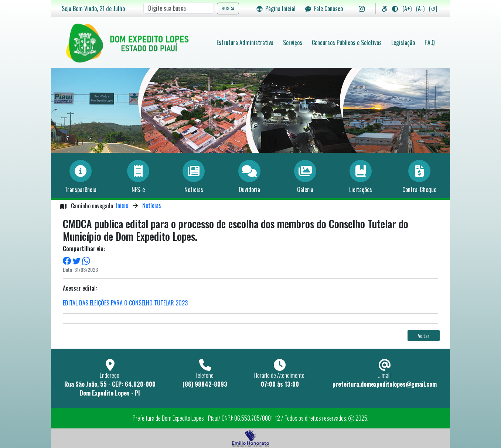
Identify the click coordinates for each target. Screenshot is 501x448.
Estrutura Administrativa (245, 42)
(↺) (433, 8)
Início (122, 205)
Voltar (424, 336)
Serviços (293, 42)
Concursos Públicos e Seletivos (347, 42)
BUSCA (228, 8)
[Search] (179, 8)
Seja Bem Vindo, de (93, 8)
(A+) (407, 8)
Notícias (152, 205)
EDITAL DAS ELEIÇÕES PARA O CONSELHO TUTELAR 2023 (125, 303)
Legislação (403, 42)
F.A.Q (430, 42)
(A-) (420, 8)
